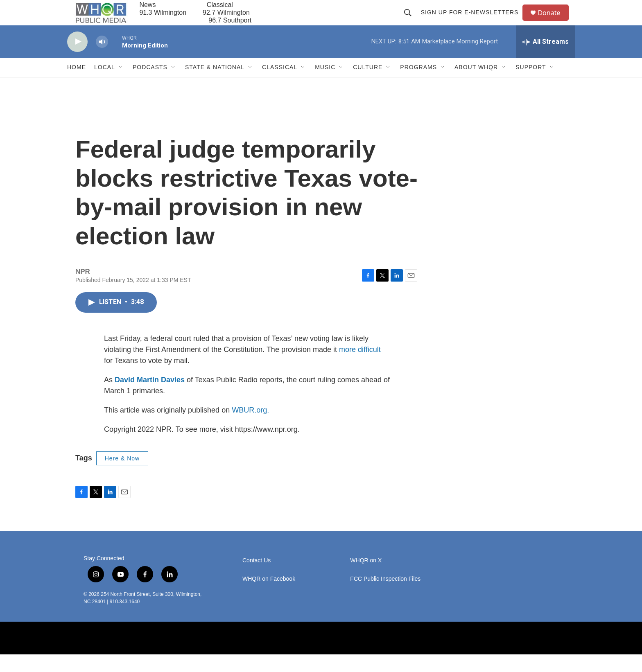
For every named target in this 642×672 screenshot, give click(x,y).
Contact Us (257, 578)
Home (77, 85)
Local (105, 85)
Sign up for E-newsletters (473, 21)
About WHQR (476, 85)
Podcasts (150, 85)
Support (531, 85)
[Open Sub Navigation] (121, 85)
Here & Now (122, 476)
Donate (554, 21)
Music (325, 85)
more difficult (360, 367)
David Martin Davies (150, 397)
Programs (418, 85)
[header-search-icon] (411, 21)
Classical (280, 85)
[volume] (102, 60)
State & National (215, 85)
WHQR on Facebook (269, 596)
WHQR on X (366, 578)
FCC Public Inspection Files (385, 596)
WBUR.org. (250, 428)
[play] (77, 60)
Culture (368, 85)
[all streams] (546, 59)
